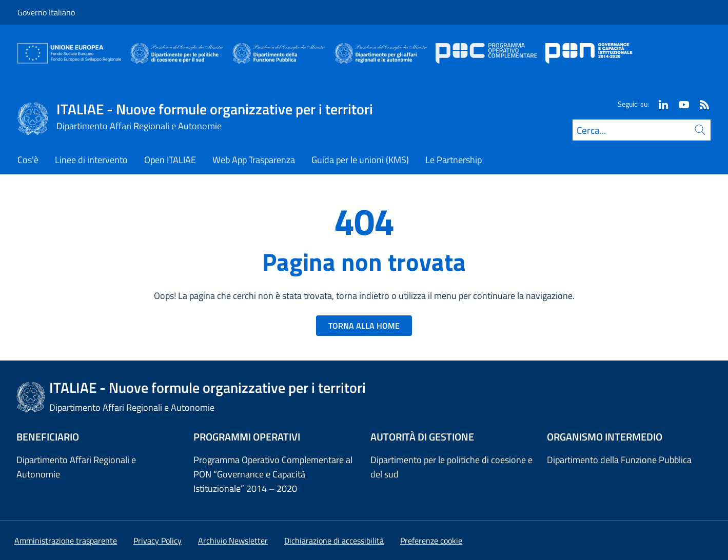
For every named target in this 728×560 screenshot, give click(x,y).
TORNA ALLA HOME (364, 326)
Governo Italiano (46, 12)
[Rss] (700, 104)
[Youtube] (680, 104)
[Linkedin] (659, 104)
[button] (431, 541)
